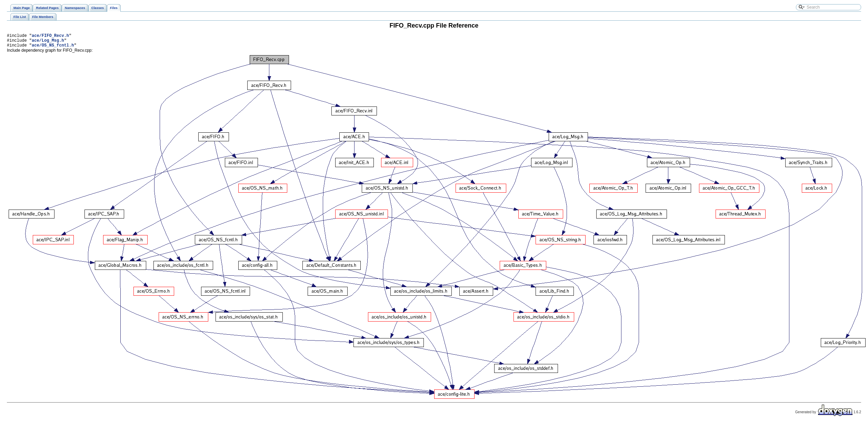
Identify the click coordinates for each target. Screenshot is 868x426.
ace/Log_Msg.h (48, 42)
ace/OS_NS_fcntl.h (53, 48)
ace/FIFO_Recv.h (50, 36)
